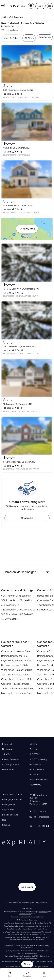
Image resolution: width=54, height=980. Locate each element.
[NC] (10, 17)
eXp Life (33, 744)
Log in (40, 6)
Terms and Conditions (12, 794)
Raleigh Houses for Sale (14, 656)
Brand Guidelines (10, 815)
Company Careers (11, 764)
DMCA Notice (27, 909)
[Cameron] (19, 17)
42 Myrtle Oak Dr (10, 619)
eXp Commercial (37, 769)
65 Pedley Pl (27, 614)
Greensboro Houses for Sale (17, 679)
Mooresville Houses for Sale (17, 693)
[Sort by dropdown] (11, 38)
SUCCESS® (35, 754)
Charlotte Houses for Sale (16, 651)
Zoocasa (33, 749)
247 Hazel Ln (25, 600)
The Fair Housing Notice (37, 934)
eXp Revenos (35, 764)
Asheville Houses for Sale (15, 674)
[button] (27, 572)
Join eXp (6, 754)
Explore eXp (8, 744)
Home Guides (8, 769)
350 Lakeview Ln (10, 605)
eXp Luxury (34, 775)
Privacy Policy (8, 805)
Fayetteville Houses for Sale (17, 661)
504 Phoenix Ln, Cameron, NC (18, 90)
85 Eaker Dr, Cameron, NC (16, 148)
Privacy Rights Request (13, 800)
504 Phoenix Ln (10, 596)
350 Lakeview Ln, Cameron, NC (19, 347)
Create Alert (27, 518)
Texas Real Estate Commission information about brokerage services (27, 926)
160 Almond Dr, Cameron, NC (18, 404)
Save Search (45, 37)
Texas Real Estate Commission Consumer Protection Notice (27, 929)
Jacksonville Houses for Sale (17, 688)
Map (27, 964)
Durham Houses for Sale (15, 665)
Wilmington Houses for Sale (17, 670)
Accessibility (35, 785)
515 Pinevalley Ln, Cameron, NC (19, 462)
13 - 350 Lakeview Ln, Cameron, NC (21, 289)
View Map (27, 229)
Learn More (39, 939)
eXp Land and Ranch (39, 780)
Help (4, 820)
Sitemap (6, 825)
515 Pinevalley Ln (11, 614)
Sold (10, 974)
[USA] (4, 17)
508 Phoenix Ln (10, 600)
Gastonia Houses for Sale (15, 684)
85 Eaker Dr (25, 596)
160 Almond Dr (27, 610)
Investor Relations (10, 759)
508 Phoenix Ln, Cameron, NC (18, 205)
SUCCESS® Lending (38, 759)
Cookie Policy (8, 810)
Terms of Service (25, 914)
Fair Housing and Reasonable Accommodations (27, 917)
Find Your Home (17, 6)
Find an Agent (8, 749)
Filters (29, 38)
